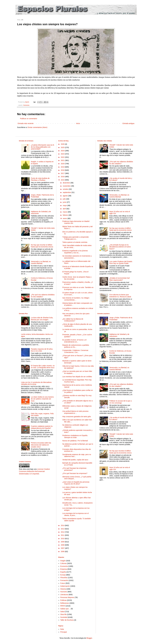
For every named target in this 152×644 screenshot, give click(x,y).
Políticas (63, 600)
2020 (63, 164)
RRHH (63, 606)
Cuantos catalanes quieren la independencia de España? (42, 427)
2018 (63, 170)
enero (65, 218)
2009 (63, 542)
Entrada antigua (128, 123)
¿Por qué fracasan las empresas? (75, 473)
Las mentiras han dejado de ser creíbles (77, 377)
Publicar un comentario (29, 119)
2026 (63, 144)
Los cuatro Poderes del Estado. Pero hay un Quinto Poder (121, 262)
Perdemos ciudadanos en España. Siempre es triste (75, 436)
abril (65, 209)
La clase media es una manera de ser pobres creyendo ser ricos (42, 399)
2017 (63, 173)
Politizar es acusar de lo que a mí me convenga (121, 402)
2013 (63, 529)
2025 (63, 147)
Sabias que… (65, 609)
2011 (63, 535)
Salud (62, 612)
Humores (26, 105)
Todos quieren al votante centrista (75, 242)
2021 (63, 160)
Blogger (89, 638)
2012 (63, 532)
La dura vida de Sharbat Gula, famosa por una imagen (42, 319)
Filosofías (64, 578)
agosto (66, 196)
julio (65, 199)
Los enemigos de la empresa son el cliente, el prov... (75, 514)
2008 (63, 545)
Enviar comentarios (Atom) (38, 127)
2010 (63, 539)
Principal (64, 632)
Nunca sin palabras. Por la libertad (75, 441)
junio (65, 202)
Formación (64, 580)
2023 (63, 154)
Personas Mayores (67, 597)
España (63, 572)
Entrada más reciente (26, 123)
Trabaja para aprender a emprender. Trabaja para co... (76, 238)
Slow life (63, 614)
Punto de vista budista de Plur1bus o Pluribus (40, 179)
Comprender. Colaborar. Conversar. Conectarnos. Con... (75, 351)
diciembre (67, 183)
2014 (63, 525)
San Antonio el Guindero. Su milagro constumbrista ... (76, 299)
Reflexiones (65, 603)
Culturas (63, 563)
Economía (64, 566)
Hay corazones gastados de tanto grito (77, 417)
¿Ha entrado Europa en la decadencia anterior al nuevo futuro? (120, 247)
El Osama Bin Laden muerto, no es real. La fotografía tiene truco (43, 367)
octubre (66, 189)
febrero (66, 215)
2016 (63, 177)
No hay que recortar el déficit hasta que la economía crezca (42, 246)
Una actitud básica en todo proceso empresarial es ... (75, 412)
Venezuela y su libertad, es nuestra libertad (41, 262)
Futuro (63, 583)
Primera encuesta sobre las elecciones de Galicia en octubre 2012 (41, 445)
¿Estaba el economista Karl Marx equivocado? (120, 279)
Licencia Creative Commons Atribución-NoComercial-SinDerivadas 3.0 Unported (34, 471)
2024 (63, 151)
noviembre (67, 186)
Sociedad (64, 617)
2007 (63, 548)
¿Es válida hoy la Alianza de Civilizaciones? (73, 320)
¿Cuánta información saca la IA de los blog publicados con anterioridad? (42, 147)
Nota (62, 629)
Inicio (78, 123)
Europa (63, 575)
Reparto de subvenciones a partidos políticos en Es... (76, 346)
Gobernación (65, 586)
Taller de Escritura (67, 620)
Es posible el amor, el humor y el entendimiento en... (74, 341)
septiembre (67, 192)
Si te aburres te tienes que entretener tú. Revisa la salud (120, 296)
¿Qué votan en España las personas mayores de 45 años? (76, 483)
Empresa (64, 569)
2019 (63, 167)
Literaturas (64, 595)
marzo (65, 212)
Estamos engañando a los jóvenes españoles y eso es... (75, 252)
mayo (65, 205)
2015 (63, 180)
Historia (63, 589)
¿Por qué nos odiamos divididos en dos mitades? (43, 296)
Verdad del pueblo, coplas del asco (75, 460)
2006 (63, 551)
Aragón (63, 561)
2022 (63, 157)
